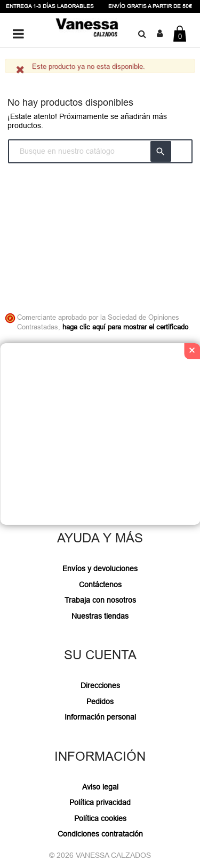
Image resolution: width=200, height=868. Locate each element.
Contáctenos (100, 585)
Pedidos (100, 701)
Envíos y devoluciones (100, 569)
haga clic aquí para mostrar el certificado (125, 327)
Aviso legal (100, 787)
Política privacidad (100, 802)
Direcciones (100, 685)
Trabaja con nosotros (100, 600)
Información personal (100, 717)
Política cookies (100, 818)
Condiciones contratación (100, 834)
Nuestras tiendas (100, 616)
